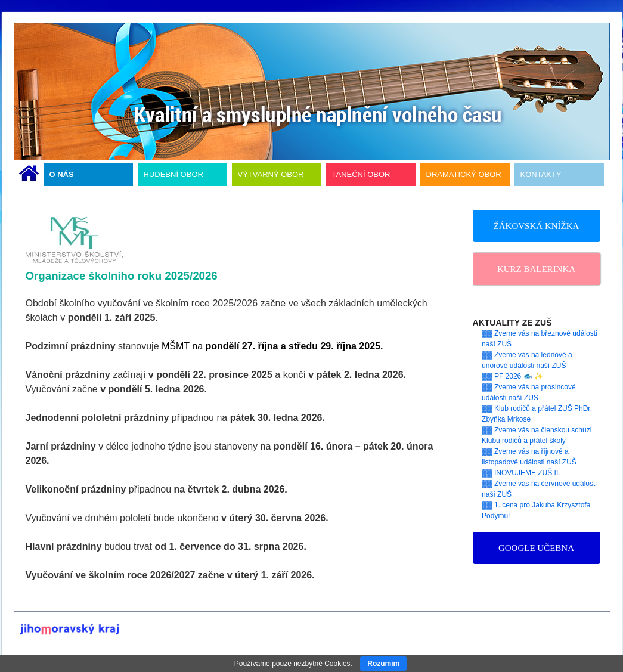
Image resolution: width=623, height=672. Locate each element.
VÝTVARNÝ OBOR (271, 174)
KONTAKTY (541, 174)
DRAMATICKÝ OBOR (464, 174)
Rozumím (383, 664)
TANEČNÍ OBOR (361, 174)
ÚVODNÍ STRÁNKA (29, 175)
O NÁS (62, 174)
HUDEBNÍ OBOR (173, 174)
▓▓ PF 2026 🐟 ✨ (512, 376)
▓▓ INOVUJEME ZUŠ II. (521, 473)
